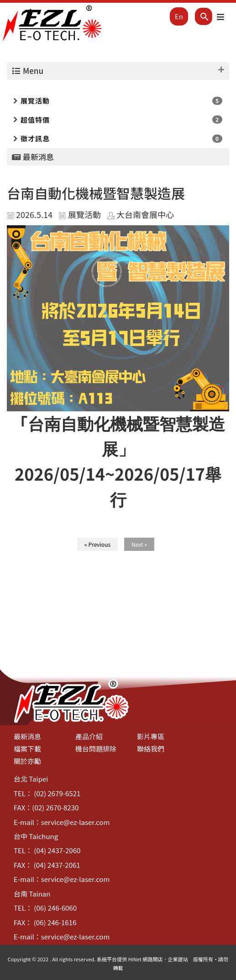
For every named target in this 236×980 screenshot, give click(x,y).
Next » (139, 544)
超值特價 (35, 120)
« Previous (97, 544)
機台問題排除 (96, 749)
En (179, 16)
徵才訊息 (35, 138)
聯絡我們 (151, 749)
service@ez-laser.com (76, 822)
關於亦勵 (27, 761)
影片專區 (151, 736)
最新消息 (27, 736)
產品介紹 (89, 736)
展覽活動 (35, 101)
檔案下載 (27, 749)
